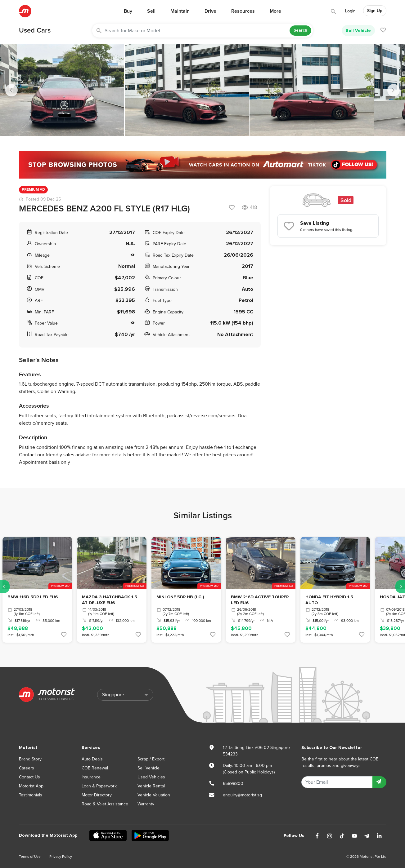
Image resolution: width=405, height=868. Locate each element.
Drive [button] (210, 11)
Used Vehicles (151, 777)
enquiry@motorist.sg (242, 795)
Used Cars (35, 30)
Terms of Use (30, 857)
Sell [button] (151, 11)
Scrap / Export (151, 759)
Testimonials (31, 795)
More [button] (275, 11)
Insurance (91, 777)
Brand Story (30, 759)
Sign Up (375, 11)
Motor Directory (97, 795)
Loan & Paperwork (99, 786)
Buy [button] (128, 11)
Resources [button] (243, 11)
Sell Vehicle (358, 31)
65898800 (233, 784)
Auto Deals (92, 759)
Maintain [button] (180, 11)
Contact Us (29, 777)
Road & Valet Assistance (105, 804)
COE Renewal (95, 768)
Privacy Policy (61, 857)
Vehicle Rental (151, 786)
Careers (27, 768)
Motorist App (31, 786)
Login (350, 11)
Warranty (146, 804)
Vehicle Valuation (154, 795)
